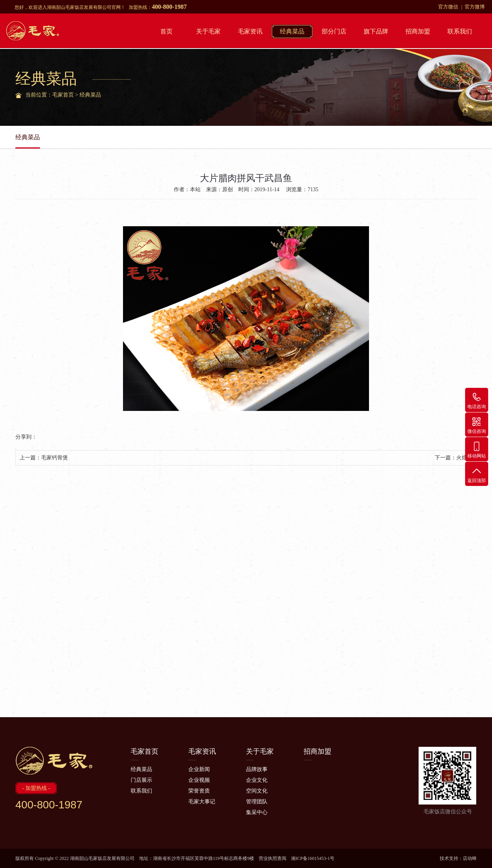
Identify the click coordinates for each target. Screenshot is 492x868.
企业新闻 (199, 769)
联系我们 (460, 31)
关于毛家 (208, 31)
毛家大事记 (202, 802)
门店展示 (141, 780)
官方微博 (475, 7)
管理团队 (257, 802)
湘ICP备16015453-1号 (313, 858)
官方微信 (448, 7)
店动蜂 (470, 858)
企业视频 (199, 780)
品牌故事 (257, 769)
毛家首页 (63, 95)
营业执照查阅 (273, 858)
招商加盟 (418, 31)
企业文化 (257, 780)
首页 (166, 31)
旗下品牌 (376, 31)
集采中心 (257, 812)
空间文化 (257, 791)
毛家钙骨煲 (55, 458)
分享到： (26, 437)
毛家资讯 (250, 31)
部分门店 (334, 31)
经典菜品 (292, 31)
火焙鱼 (464, 458)
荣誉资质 (199, 791)
